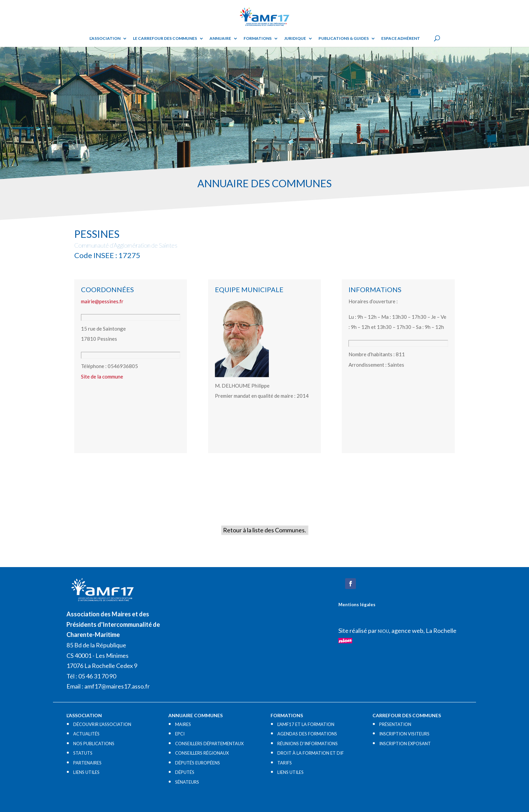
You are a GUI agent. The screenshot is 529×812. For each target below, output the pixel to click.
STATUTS (83, 753)
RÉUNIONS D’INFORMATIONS (308, 744)
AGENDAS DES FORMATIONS (307, 734)
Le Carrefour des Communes (165, 38)
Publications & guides (344, 38)
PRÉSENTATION (395, 724)
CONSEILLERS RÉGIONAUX (202, 753)
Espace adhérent (401, 38)
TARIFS (285, 763)
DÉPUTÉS (185, 772)
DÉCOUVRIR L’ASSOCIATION (102, 724)
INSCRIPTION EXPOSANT (405, 744)
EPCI (180, 734)
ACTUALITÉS (86, 734)
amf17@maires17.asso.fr (117, 686)
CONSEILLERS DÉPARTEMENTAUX (209, 744)
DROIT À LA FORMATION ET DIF (311, 753)
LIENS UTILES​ (86, 772)
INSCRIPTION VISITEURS (404, 734)
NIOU (383, 631)
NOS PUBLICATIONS (94, 744)
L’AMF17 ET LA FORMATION (306, 724)
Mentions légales (357, 605)
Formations (258, 38)
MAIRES (183, 724)
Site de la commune (102, 376)
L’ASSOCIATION (105, 38)
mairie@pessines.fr (102, 301)
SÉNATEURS (187, 782)
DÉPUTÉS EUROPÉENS (198, 763)
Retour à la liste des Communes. (264, 530)
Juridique (295, 38)
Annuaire (220, 38)
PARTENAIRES (87, 763)
